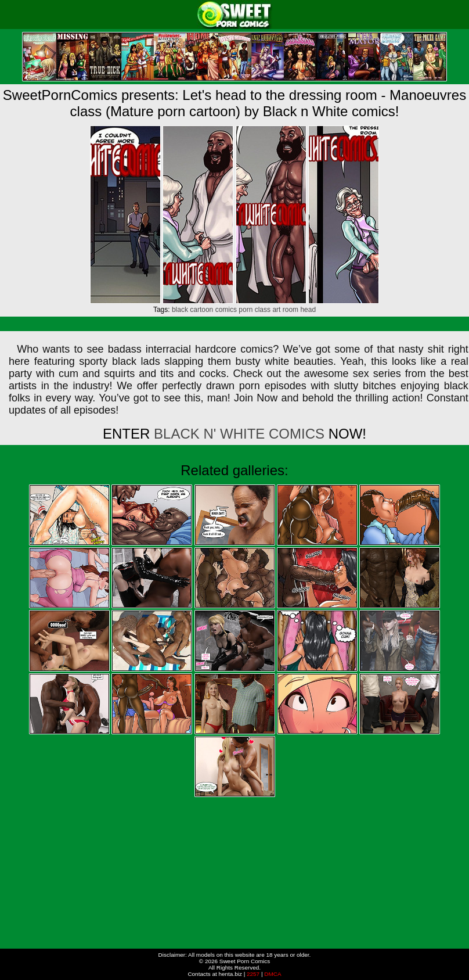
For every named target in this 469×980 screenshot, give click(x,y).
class (263, 310)
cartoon (201, 310)
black (180, 310)
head (308, 310)
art (276, 310)
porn (246, 310)
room (291, 310)
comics (226, 310)
